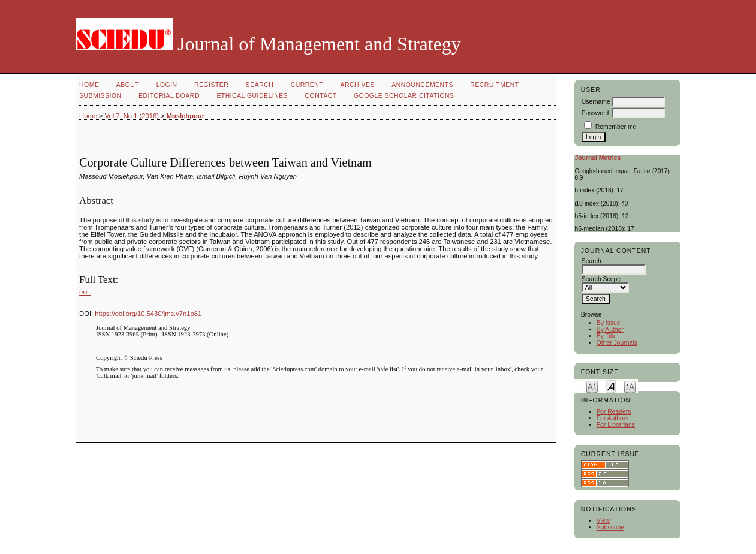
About (128, 85)
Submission (100, 96)
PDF (85, 292)
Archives (358, 85)
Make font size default (611, 386)
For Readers (614, 412)
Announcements (422, 85)
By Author (610, 329)
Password (595, 113)
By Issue (609, 323)
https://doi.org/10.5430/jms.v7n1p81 (148, 314)
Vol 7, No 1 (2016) (132, 116)
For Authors (613, 418)
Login (167, 85)
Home (89, 85)
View (603, 521)
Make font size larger (630, 386)
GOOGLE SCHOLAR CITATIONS (404, 96)
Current (307, 85)
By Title (607, 336)
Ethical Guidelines (252, 96)
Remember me (616, 127)
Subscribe (610, 527)
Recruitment (494, 85)
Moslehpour (186, 116)
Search (260, 85)
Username (596, 102)
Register (211, 85)
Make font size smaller (592, 386)
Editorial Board (169, 96)
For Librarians (616, 425)
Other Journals (617, 343)
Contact (321, 96)
